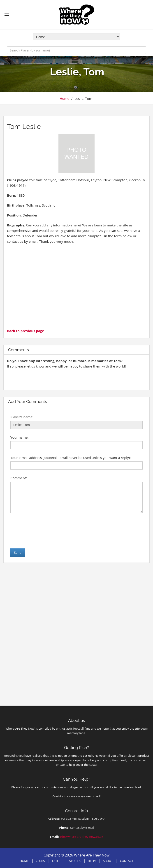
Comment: (19, 478)
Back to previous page (25, 331)
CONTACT (127, 861)
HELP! (92, 861)
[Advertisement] (76, 286)
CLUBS (40, 861)
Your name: (19, 437)
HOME (24, 861)
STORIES (75, 861)
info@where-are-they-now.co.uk (81, 837)
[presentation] (45, 531)
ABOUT (108, 861)
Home (64, 98)
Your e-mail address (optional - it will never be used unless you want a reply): (71, 458)
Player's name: (22, 417)
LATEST (57, 861)
